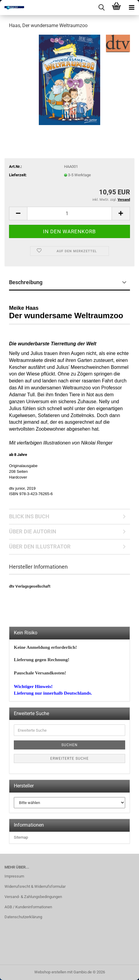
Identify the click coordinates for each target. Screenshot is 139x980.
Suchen (69, 745)
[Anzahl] (69, 214)
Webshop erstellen (50, 972)
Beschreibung (26, 282)
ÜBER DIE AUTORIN (33, 531)
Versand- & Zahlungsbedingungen (33, 897)
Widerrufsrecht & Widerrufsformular (35, 886)
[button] (18, 214)
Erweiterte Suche (69, 759)
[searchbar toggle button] (101, 8)
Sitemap (21, 837)
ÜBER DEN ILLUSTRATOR (40, 547)
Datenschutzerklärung (23, 917)
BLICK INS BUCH (29, 516)
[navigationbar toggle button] (131, 8)
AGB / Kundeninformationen (28, 907)
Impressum (14, 876)
